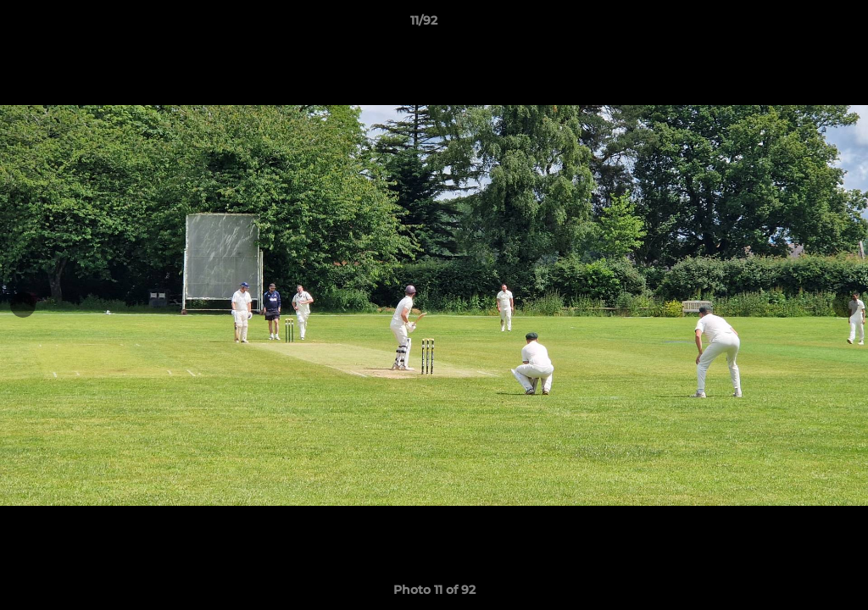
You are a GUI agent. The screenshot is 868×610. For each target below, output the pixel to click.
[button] (797, 25)
